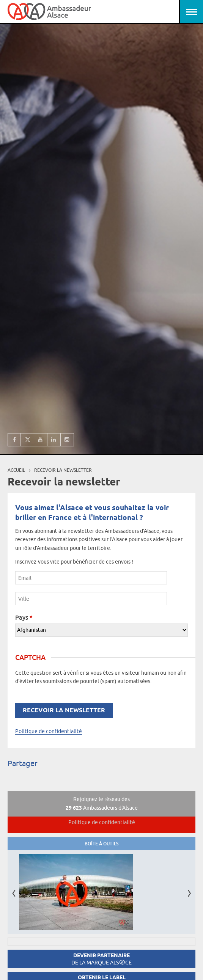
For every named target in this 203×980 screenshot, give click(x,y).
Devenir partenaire (101, 959)
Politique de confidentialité (49, 731)
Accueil (16, 470)
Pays (24, 617)
